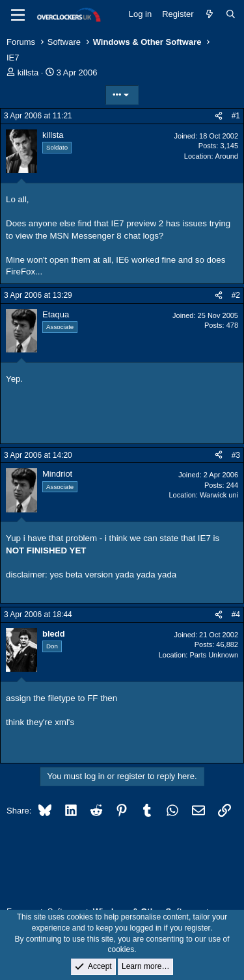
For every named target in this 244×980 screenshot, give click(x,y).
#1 (236, 116)
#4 (236, 615)
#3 (236, 455)
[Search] (231, 14)
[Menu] (18, 15)
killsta (28, 73)
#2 (236, 295)
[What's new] (210, 14)
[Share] (219, 116)
